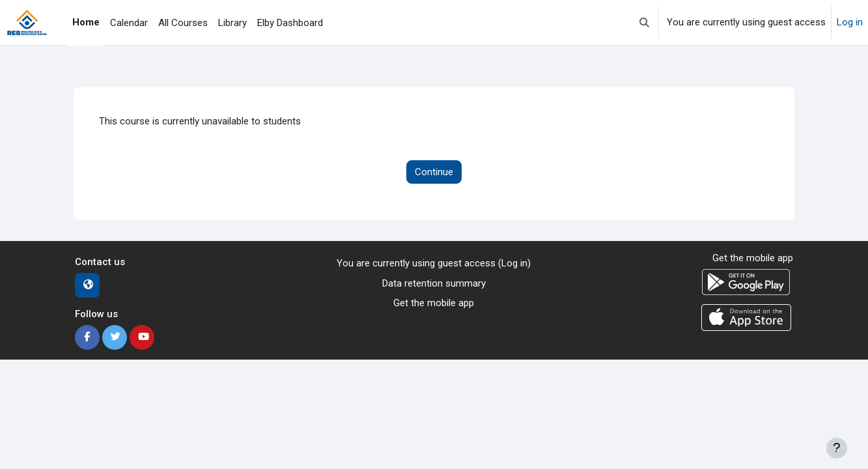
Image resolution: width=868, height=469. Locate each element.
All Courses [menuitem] (183, 23)
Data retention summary (434, 283)
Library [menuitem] (232, 23)
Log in (850, 22)
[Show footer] (837, 448)
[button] (644, 22)
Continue (434, 172)
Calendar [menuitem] (129, 23)
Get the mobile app (434, 303)
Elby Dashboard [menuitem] (290, 23)
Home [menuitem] (86, 22)
